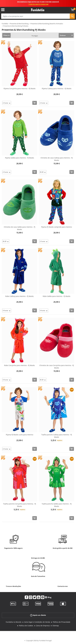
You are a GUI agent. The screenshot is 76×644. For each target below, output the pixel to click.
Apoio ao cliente (38, 615)
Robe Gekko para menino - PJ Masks (57, 296)
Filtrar (6, 35)
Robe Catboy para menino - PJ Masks (19, 296)
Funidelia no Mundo (14, 622)
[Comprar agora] (35, 103)
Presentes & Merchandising (19, 24)
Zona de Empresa (43, 626)
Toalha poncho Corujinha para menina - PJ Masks (20, 505)
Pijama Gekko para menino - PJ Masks (20, 158)
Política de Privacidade (62, 622)
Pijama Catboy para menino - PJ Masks (57, 89)
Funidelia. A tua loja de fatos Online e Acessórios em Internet (38, 10)
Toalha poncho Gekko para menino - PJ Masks (57, 505)
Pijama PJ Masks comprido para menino (57, 227)
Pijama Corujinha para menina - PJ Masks (20, 89)
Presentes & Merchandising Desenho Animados (47, 24)
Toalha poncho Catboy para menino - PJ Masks (57, 436)
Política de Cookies (26, 626)
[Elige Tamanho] (7, 103)
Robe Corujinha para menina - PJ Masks (19, 365)
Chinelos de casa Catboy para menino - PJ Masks (57, 159)
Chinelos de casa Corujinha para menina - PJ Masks (57, 367)
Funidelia (5, 24)
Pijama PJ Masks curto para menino (20, 435)
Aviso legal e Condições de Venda (37, 622)
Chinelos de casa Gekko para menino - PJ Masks (20, 228)
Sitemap (56, 626)
